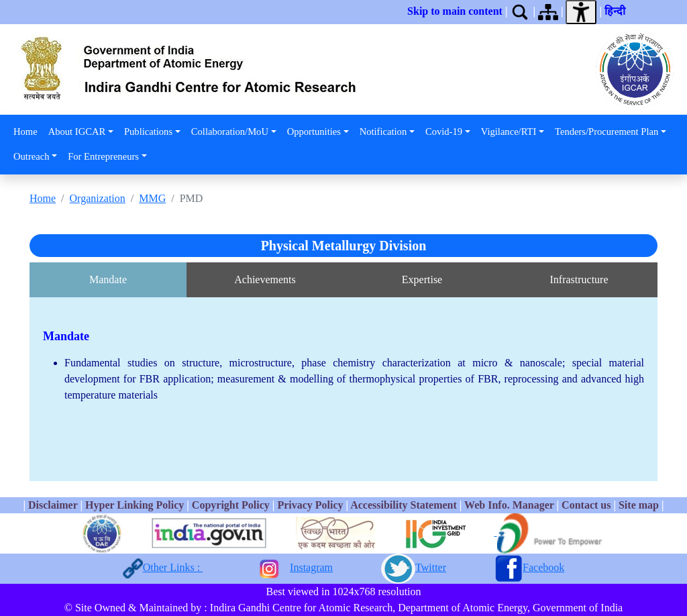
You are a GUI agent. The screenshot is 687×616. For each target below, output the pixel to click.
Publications (148, 132)
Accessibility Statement (404, 505)
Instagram (311, 567)
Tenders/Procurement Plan (606, 132)
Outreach (31, 156)
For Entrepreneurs (103, 156)
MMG (152, 198)
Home (25, 132)
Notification (383, 132)
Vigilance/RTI (509, 132)
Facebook (543, 567)
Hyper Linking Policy (136, 505)
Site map (639, 505)
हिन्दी (618, 11)
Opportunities (314, 132)
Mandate (108, 279)
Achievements (265, 279)
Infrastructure (579, 279)
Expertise (422, 279)
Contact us (586, 505)
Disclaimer (53, 505)
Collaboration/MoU (230, 132)
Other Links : (173, 567)
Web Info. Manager (509, 505)
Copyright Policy (231, 505)
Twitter (431, 567)
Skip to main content (455, 11)
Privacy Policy (310, 505)
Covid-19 (444, 132)
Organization (98, 198)
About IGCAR (77, 132)
